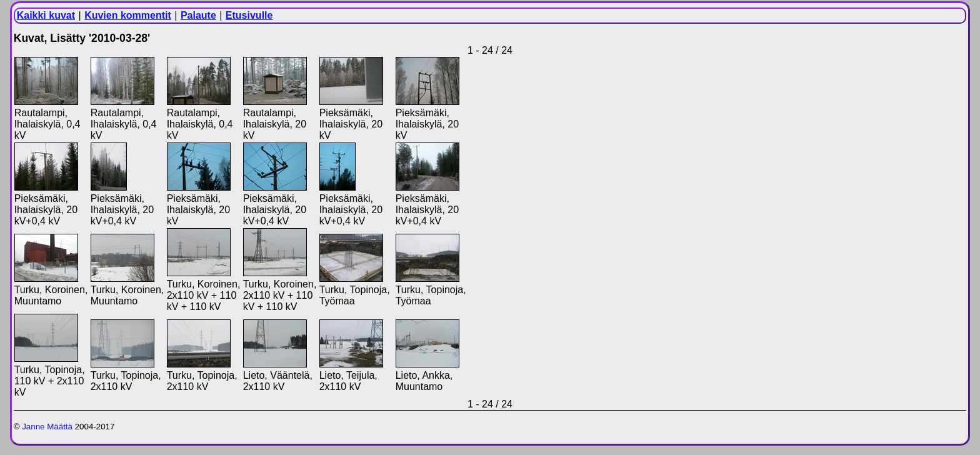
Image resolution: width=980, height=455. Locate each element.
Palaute (198, 15)
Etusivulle (249, 15)
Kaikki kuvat (46, 15)
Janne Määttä (47, 427)
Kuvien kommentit (128, 15)
